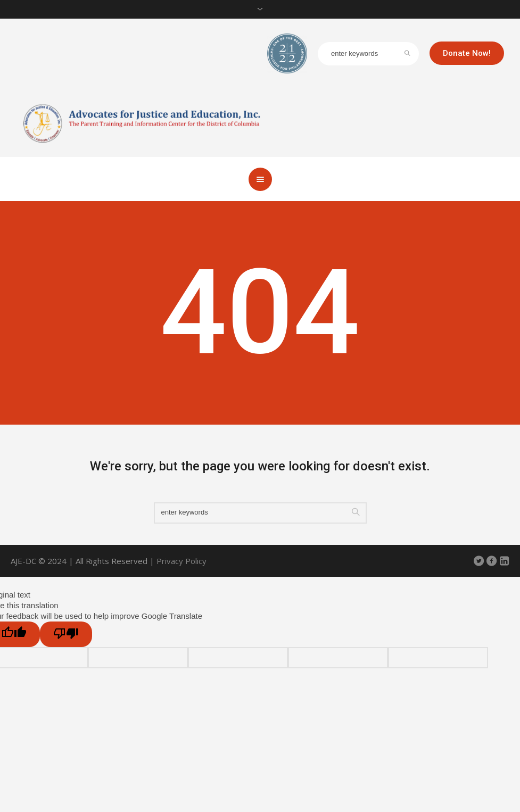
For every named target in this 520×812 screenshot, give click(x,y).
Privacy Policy (181, 561)
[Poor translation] (66, 634)
